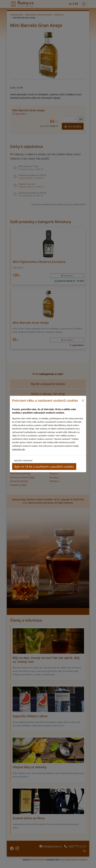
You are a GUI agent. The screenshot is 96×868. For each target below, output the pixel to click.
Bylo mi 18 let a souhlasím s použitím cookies (44, 466)
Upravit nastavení (23, 460)
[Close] (83, 400)
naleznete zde (18, 449)
